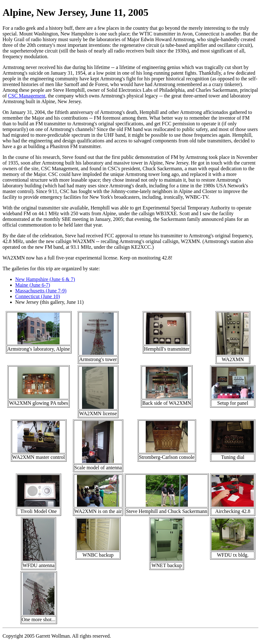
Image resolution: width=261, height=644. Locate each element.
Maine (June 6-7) (33, 285)
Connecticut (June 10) (38, 296)
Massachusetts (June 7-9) (41, 291)
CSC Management (27, 96)
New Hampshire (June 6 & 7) (45, 279)
